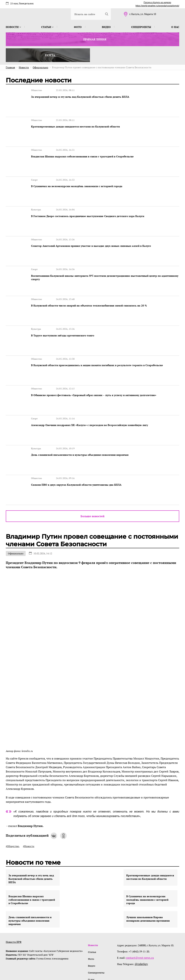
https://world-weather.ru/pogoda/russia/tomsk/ (157, 6)
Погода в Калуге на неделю (157, 3)
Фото (78, 27)
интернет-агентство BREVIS (132, 961)
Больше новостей (92, 477)
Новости (13, 27)
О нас (175, 27)
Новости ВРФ (14, 903)
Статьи (47, 27)
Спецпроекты (141, 27)
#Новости (29, 807)
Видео (106, 27)
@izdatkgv (141, 924)
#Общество (12, 807)
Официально (16, 514)
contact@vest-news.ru (139, 918)
